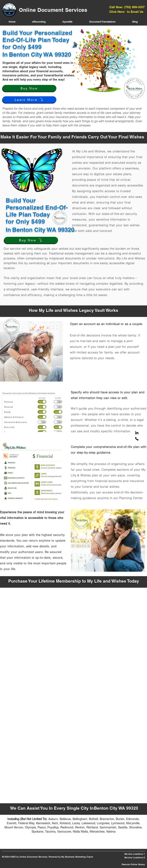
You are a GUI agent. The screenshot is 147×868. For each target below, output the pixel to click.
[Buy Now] (29, 88)
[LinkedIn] (137, 433)
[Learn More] (29, 100)
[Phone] (137, 439)
